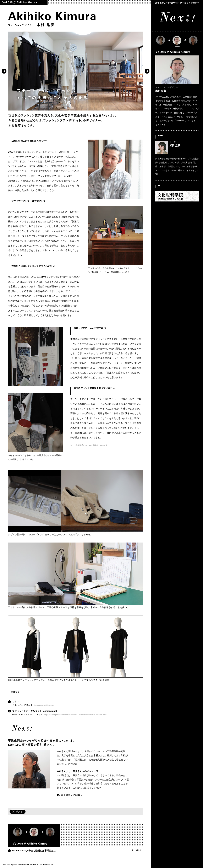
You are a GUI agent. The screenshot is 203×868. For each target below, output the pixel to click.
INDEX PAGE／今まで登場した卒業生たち (34, 851)
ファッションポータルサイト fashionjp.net (35, 711)
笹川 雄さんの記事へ (72, 795)
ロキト (16, 702)
